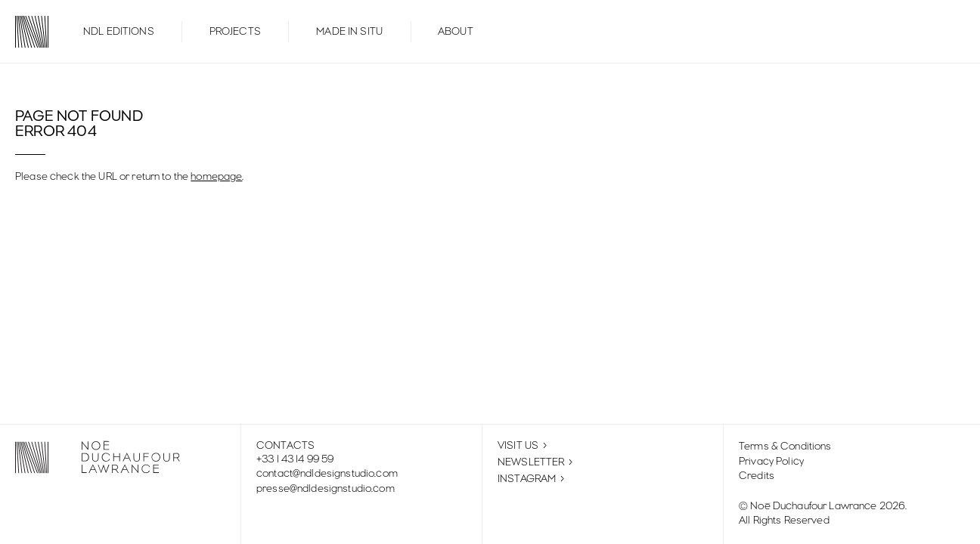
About (456, 32)
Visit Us (522, 446)
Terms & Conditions (785, 447)
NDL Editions (119, 32)
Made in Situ (349, 32)
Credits (757, 476)
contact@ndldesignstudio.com (327, 474)
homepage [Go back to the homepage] (216, 177)
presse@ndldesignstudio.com (326, 489)
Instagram (531, 479)
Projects (235, 32)
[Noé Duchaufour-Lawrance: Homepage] (24, 32)
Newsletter (535, 462)
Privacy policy (771, 462)
